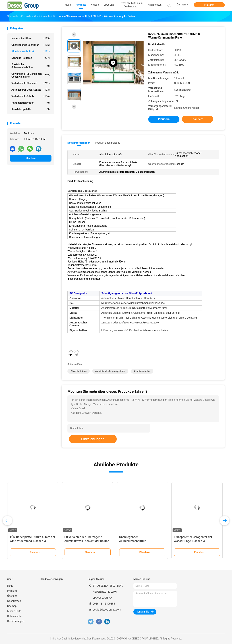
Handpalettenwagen (31, 103)
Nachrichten (14, 601)
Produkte (12, 591)
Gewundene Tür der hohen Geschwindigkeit (31, 75)
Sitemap (12, 606)
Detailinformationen (79, 143)
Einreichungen (93, 439)
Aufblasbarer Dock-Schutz (31, 90)
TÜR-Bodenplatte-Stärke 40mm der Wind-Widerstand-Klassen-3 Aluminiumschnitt (32, 541)
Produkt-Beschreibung (108, 143)
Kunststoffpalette (31, 109)
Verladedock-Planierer (31, 83)
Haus (10, 586)
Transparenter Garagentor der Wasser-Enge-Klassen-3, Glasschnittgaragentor (193, 541)
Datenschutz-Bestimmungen (16, 619)
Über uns (12, 596)
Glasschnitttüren (79, 371)
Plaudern (209, 5)
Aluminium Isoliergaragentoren (110, 371)
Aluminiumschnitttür (31, 51)
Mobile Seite (14, 611)
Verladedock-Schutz (31, 96)
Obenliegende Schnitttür (31, 45)
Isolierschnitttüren (31, 38)
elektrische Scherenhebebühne (31, 66)
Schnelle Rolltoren (31, 58)
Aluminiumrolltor (142, 371)
